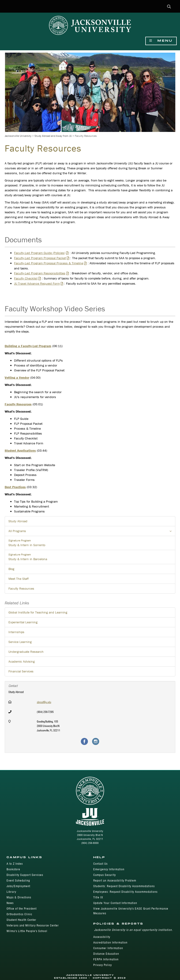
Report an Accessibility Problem (115, 880)
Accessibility (102, 937)
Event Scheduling (18, 880)
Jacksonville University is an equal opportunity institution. (133, 930)
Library (11, 892)
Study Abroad (18, 521)
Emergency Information (109, 869)
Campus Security (105, 875)
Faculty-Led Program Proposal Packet (40, 258)
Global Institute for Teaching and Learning (38, 612)
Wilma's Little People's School (27, 931)
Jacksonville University (18, 136)
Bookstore (13, 869)
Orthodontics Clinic (19, 914)
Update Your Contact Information (115, 903)
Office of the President (22, 909)
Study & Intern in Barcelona (90, 557)
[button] (169, 7)
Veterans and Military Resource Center (33, 925)
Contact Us (100, 864)
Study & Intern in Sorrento (90, 543)
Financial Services (21, 671)
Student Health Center (21, 920)
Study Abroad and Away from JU (53, 136)
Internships (16, 632)
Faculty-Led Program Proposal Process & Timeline (49, 263)
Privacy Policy (103, 965)
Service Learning (20, 642)
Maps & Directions (19, 897)
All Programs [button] (92, 532)
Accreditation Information (110, 942)
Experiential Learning (23, 622)
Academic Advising (22, 661)
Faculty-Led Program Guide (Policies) (40, 253)
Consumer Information (108, 948)
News (10, 903)
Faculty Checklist (26, 278)
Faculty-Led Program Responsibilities (40, 273)
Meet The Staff (19, 579)
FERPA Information (106, 959)
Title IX (98, 897)
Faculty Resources (21, 588)
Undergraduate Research (26, 652)
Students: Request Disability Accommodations (124, 886)
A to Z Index (15, 864)
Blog (11, 569)
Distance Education (106, 954)
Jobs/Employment (18, 886)
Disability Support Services (25, 875)
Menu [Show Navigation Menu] (161, 41)
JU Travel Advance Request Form (37, 283)
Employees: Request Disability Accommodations (125, 892)
